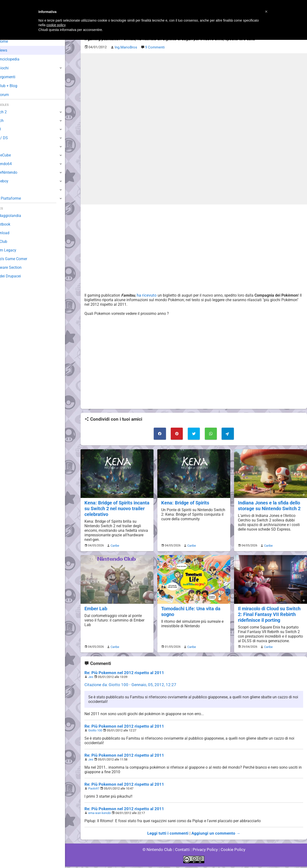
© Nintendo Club (159, 851)
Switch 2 (11, 112)
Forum (12, 95)
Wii (6, 147)
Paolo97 (94, 790)
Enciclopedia (18, 59)
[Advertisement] (194, 241)
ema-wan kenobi (99, 815)
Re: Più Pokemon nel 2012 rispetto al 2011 (121, 674)
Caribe (114, 544)
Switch (10, 121)
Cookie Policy (231, 851)
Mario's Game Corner (22, 259)
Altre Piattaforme (18, 198)
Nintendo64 (14, 164)
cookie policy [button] (56, 25)
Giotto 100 (95, 732)
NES (7, 190)
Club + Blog (16, 86)
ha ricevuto (145, 295)
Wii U (8, 129)
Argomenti (16, 77)
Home (12, 41)
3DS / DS (12, 138)
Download (12, 233)
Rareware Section (19, 267)
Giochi (12, 68)
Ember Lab (95, 606)
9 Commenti (154, 47)
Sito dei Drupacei (18, 276)
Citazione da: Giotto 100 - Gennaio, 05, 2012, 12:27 (127, 686)
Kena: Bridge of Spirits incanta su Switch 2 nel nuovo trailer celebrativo (116, 507)
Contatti (183, 851)
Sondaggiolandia (18, 216)
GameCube (13, 155)
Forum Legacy (16, 250)
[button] (266, 12)
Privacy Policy (205, 851)
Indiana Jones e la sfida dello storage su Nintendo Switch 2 (268, 504)
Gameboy (12, 181)
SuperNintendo (17, 172)
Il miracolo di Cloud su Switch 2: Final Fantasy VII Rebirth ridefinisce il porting (269, 612)
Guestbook (13, 224)
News (12, 50)
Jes (91, 679)
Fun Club (11, 242)
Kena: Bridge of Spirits (184, 502)
